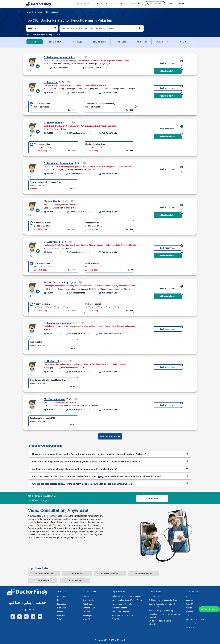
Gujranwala (62, 596)
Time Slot (182, 42)
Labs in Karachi (77, 574)
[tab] (110, 446)
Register (181, 3)
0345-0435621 (155, 4)
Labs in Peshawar (75, 581)
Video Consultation (56, 42)
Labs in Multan (43, 581)
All (35, 42)
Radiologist (87, 615)
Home (28, 12)
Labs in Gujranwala (44, 574)
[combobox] (42, 28)
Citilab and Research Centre (160, 621)
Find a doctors (191, 623)
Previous (26, 107)
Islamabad (62, 608)
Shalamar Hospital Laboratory (161, 610)
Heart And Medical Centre (122, 615)
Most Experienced (99, 42)
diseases (38, 12)
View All (61, 619)
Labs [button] (117, 3)
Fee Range (78, 42)
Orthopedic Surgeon (91, 608)
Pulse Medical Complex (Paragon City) (128, 596)
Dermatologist (88, 600)
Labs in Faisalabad (110, 574)
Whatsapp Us (211, 609)
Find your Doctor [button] (79, 3)
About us (189, 600)
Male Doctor (142, 42)
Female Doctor (121, 42)
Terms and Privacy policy (196, 619)
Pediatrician (88, 604)
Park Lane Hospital (120, 608)
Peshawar (61, 615)
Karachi (60, 600)
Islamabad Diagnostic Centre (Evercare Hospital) (164, 616)
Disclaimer (190, 627)
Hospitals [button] (100, 3)
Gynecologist (88, 596)
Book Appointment (171, 62)
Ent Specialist (88, 612)
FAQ (187, 615)
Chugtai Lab (154, 596)
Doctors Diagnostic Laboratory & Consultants (162, 605)
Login (171, 3)
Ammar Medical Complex (122, 604)
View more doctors (110, 436)
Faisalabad (62, 604)
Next (136, 107)
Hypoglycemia (52, 12)
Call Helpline (152, 499)
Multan (60, 612)
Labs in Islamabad (144, 574)
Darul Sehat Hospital (120, 612)
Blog (187, 596)
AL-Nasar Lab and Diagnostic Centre (163, 600)
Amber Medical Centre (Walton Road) (127, 600)
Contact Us (190, 604)
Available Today (162, 42)
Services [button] (133, 3)
